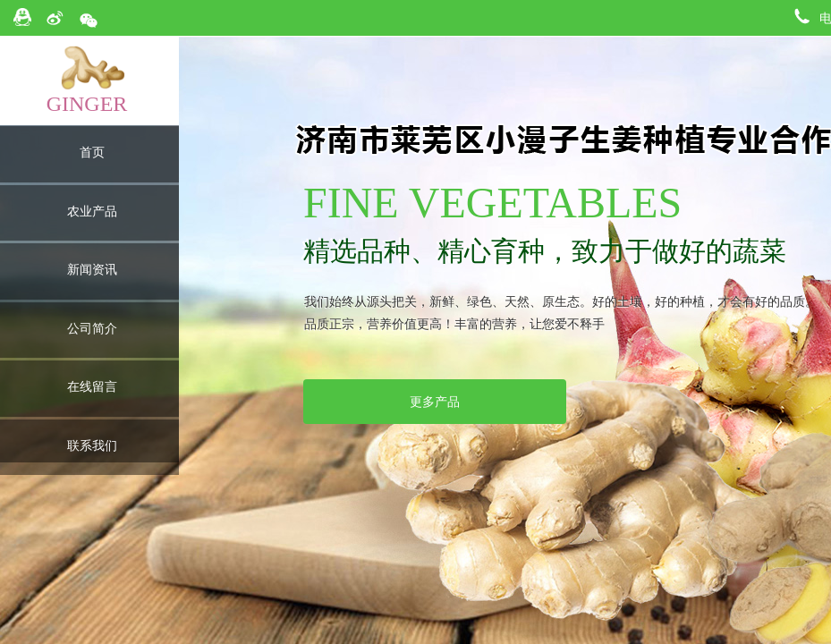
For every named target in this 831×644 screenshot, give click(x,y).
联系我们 (92, 446)
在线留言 (92, 387)
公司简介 (92, 329)
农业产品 (92, 212)
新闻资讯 (92, 270)
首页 (92, 153)
